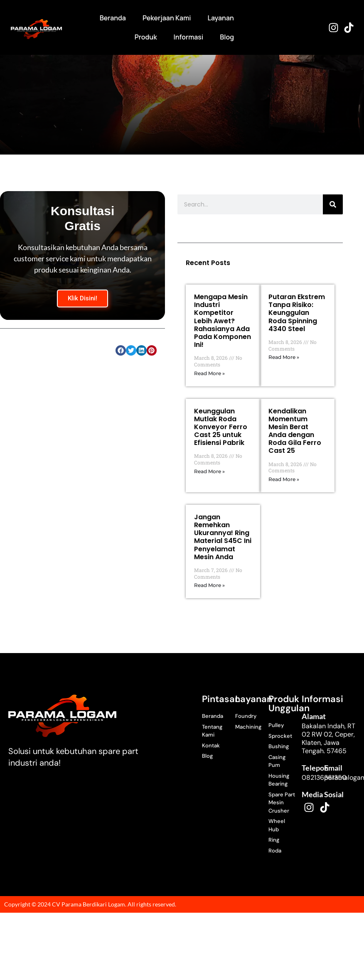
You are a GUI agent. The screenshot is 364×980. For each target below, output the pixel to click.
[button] (121, 350)
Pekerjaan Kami (167, 18)
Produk (146, 37)
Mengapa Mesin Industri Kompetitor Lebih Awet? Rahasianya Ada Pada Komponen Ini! (223, 321)
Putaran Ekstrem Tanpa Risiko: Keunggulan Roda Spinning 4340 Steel (297, 313)
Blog (227, 37)
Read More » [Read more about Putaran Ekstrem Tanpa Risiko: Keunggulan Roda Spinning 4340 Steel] (284, 357)
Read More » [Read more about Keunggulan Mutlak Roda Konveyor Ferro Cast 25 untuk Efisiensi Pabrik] (209, 471)
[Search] (333, 204)
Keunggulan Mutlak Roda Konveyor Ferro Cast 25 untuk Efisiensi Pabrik (221, 427)
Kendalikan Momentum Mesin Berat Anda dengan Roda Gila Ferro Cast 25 (295, 431)
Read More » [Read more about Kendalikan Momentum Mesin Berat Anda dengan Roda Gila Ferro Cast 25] (284, 479)
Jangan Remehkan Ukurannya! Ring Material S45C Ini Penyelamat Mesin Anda (223, 537)
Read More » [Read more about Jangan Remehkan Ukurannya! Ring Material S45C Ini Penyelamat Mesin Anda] (209, 585)
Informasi (189, 37)
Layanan (221, 18)
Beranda (113, 18)
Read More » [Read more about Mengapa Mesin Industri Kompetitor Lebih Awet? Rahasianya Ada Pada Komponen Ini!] (209, 373)
